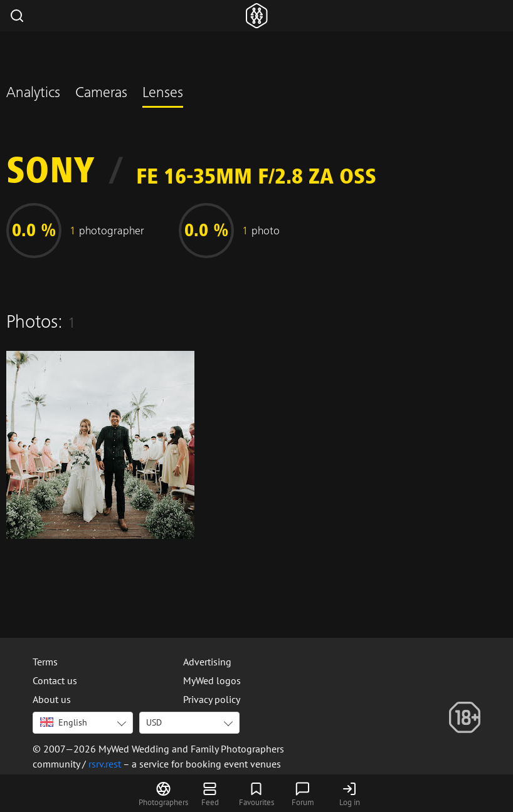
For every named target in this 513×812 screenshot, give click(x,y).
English (64, 722)
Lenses (163, 94)
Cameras (101, 94)
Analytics (33, 94)
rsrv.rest (105, 764)
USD (154, 722)
